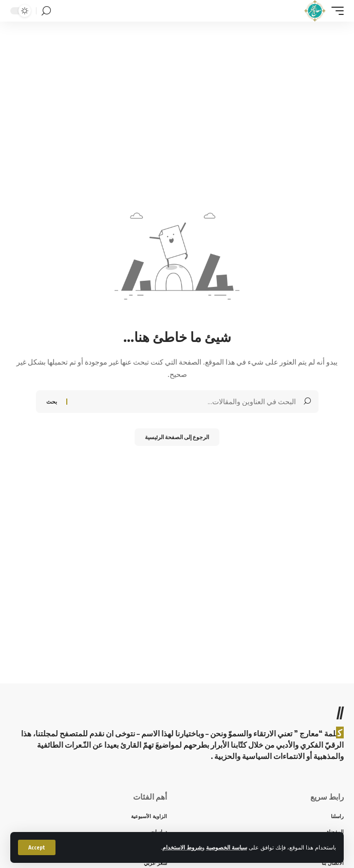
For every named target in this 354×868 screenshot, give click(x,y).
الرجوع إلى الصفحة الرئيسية (177, 437)
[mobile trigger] (335, 11)
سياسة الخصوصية (227, 847)
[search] (46, 11)
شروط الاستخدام (182, 847)
